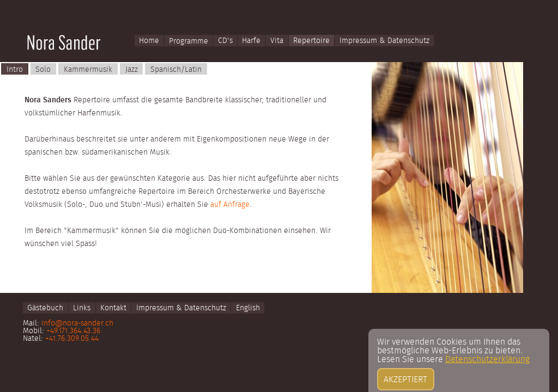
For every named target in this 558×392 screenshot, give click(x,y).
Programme (189, 41)
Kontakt (113, 308)
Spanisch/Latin (176, 70)
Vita (277, 41)
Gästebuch (45, 308)
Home (149, 41)
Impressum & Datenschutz (384, 41)
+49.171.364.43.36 (73, 331)
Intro (15, 70)
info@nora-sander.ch (77, 323)
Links (82, 308)
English (248, 308)
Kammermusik (88, 70)
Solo (43, 70)
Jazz (132, 70)
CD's (225, 41)
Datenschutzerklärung (487, 382)
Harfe (251, 41)
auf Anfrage (230, 205)
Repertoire (311, 41)
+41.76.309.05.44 (72, 339)
